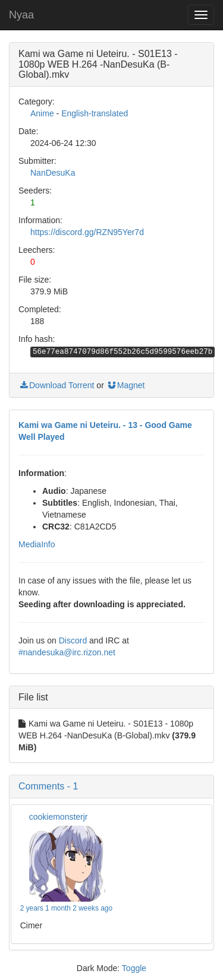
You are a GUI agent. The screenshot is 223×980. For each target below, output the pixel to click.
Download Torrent (56, 385)
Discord (73, 640)
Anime (42, 113)
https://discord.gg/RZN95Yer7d (87, 232)
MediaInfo (37, 544)
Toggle (134, 968)
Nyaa (21, 15)
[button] (111, 786)
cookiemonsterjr (59, 817)
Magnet (126, 385)
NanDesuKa (53, 173)
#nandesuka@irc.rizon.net (67, 652)
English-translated (95, 113)
